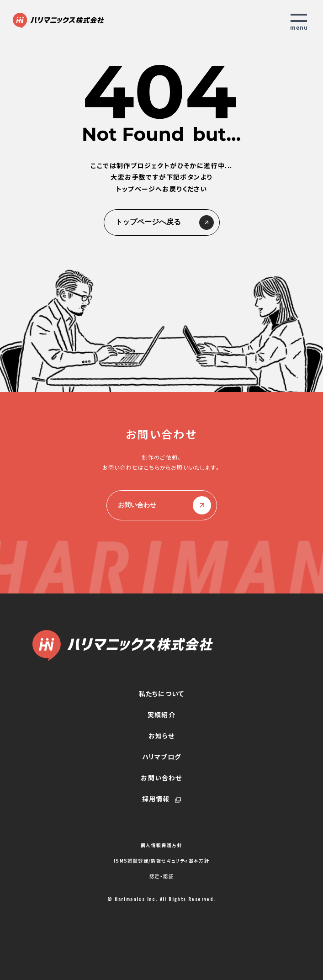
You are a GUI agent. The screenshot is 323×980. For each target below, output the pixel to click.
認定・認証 (161, 876)
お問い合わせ (162, 505)
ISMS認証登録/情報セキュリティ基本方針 (161, 861)
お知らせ (162, 736)
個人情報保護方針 (161, 845)
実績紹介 (161, 715)
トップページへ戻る (162, 222)
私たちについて (161, 694)
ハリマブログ (161, 757)
